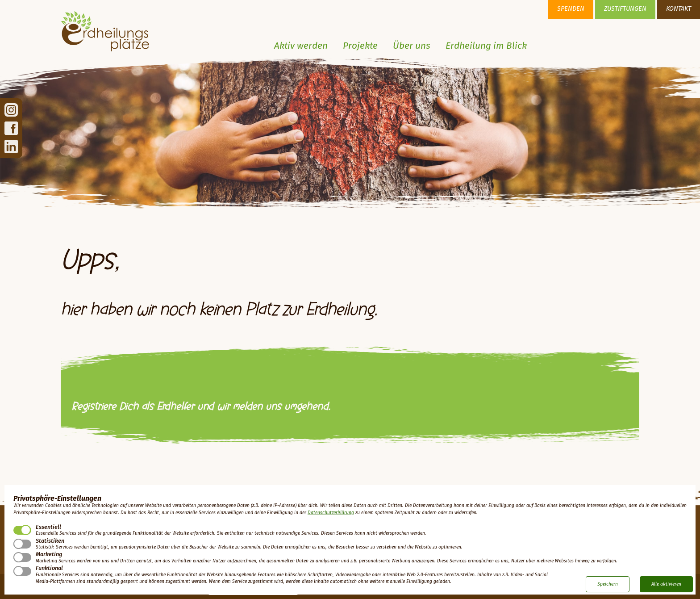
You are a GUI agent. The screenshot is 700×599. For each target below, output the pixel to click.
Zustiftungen (625, 9)
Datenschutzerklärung (331, 513)
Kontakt (679, 9)
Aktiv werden (301, 46)
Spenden (571, 9)
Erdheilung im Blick (486, 46)
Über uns (412, 46)
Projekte (360, 46)
